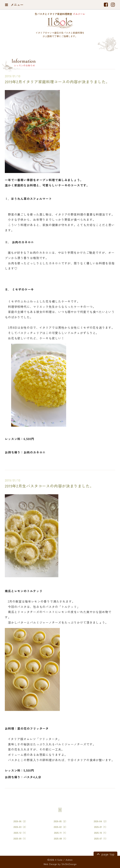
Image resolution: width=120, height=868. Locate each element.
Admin (69, 860)
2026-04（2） (101, 821)
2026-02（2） (61, 827)
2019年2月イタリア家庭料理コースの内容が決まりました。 (57, 82)
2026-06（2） (20, 821)
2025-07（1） (101, 838)
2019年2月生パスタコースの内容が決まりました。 (49, 486)
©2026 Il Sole (55, 860)
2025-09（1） (20, 838)
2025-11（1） (61, 833)
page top (105, 854)
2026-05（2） (61, 821)
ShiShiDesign (69, 864)
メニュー (14, 5)
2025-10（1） (101, 833)
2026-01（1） (101, 827)
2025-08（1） (61, 838)
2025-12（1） (20, 833)
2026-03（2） (20, 827)
